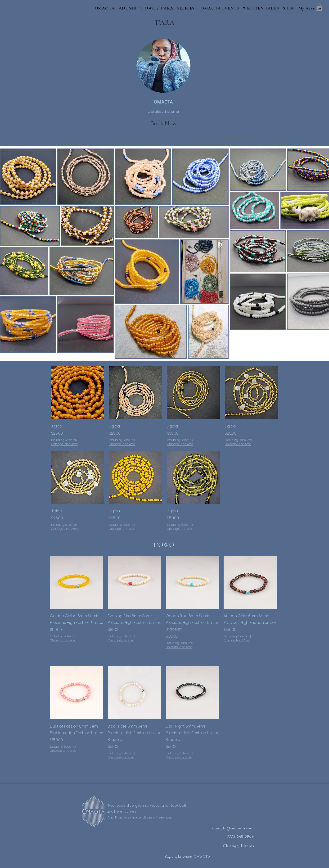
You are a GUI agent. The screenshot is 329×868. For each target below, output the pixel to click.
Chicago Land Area (64, 444)
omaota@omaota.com (233, 828)
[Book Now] (163, 123)
